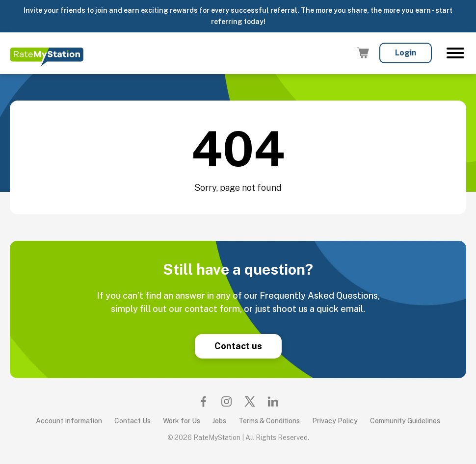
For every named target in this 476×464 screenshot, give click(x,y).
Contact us (238, 346)
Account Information (69, 421)
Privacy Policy (335, 421)
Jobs (219, 421)
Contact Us (132, 421)
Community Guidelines (405, 421)
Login (406, 53)
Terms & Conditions (269, 421)
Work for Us (182, 421)
